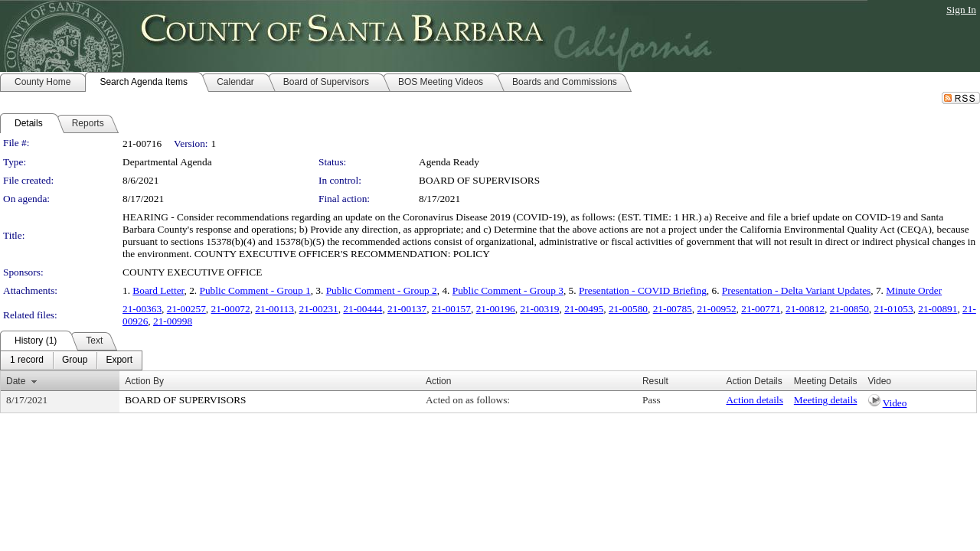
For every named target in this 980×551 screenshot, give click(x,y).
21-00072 (231, 309)
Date (16, 381)
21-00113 (274, 309)
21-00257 (186, 309)
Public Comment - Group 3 (508, 290)
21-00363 (142, 309)
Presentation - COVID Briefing (643, 290)
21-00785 (673, 309)
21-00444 (363, 309)
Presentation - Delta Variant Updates (796, 290)
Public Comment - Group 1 (255, 290)
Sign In (961, 10)
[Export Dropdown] (119, 360)
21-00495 (584, 309)
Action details (754, 400)
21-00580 (628, 309)
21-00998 (173, 321)
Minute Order (914, 290)
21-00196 (496, 309)
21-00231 (319, 309)
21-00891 (938, 309)
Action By (144, 381)
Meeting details (826, 400)
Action (438, 381)
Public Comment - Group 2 (382, 290)
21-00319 (539, 309)
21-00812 (805, 309)
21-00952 (716, 309)
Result (655, 381)
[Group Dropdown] (75, 360)
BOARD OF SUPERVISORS (479, 180)
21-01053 (894, 309)
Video (895, 403)
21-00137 (407, 309)
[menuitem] (27, 360)
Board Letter (158, 290)
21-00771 (761, 309)
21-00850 (849, 309)
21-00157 (451, 309)
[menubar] (71, 360)
